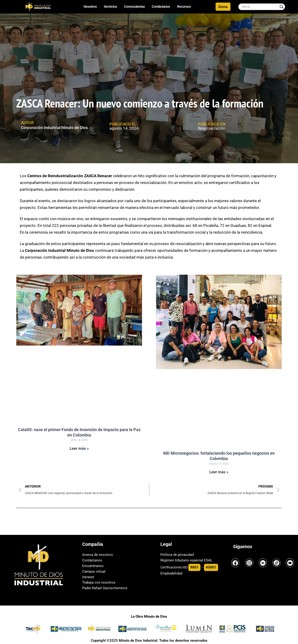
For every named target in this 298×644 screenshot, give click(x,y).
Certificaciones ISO (174, 567)
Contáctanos (161, 7)
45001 (211, 567)
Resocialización (212, 128)
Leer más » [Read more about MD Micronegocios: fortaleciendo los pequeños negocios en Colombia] (219, 472)
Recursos (184, 7)
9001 (194, 567)
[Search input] (260, 7)
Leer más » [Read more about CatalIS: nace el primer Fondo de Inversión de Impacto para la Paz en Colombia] (79, 448)
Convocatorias (134, 7)
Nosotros (90, 7)
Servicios (110, 7)
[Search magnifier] (282, 7)
